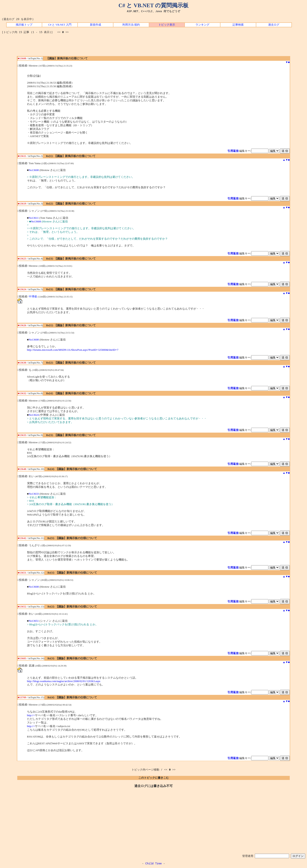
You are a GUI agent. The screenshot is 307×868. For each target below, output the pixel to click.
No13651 (34, 621)
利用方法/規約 (131, 25)
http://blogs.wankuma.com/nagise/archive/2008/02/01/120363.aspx (64, 681)
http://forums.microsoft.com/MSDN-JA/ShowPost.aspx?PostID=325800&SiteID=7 (73, 350)
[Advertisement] (153, 46)
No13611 (34, 218)
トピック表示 (167, 25)
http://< (31, 715)
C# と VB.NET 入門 (60, 25)
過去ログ (274, 25)
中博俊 (33, 297)
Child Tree (154, 863)
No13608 (34, 170)
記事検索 (238, 25)
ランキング (202, 25)
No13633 (34, 494)
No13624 (34, 415)
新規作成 (96, 25)
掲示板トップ (24, 25)
